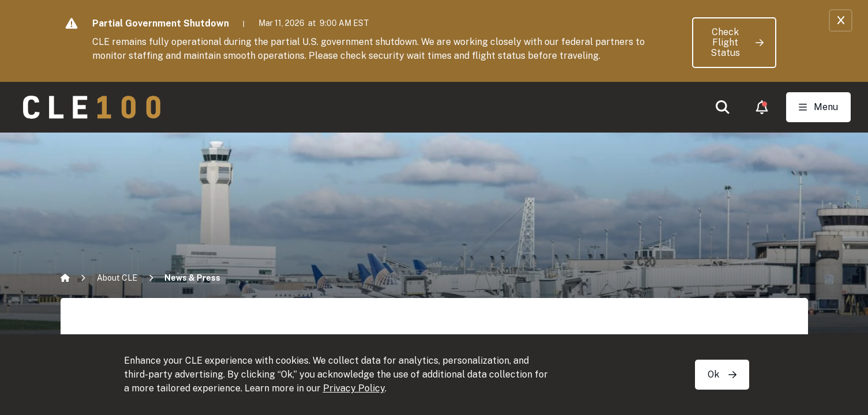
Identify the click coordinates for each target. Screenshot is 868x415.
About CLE (117, 278)
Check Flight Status (737, 42)
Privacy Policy (354, 388)
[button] (723, 107)
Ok (722, 374)
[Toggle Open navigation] (818, 107)
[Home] (65, 278)
